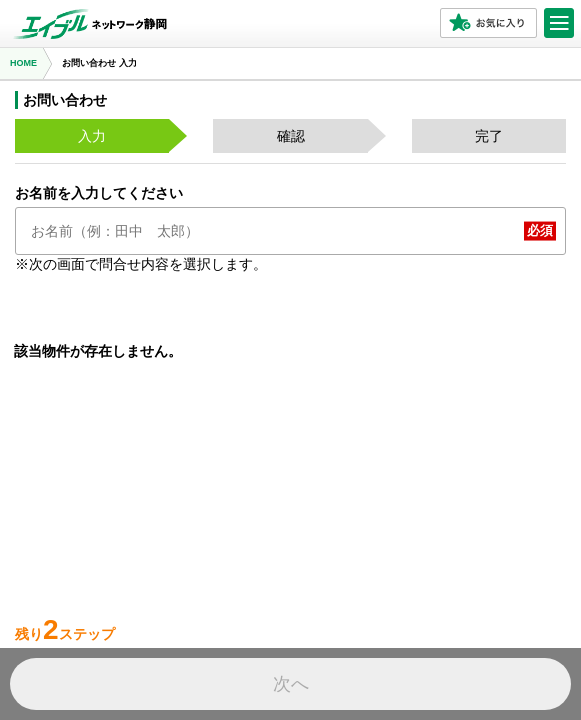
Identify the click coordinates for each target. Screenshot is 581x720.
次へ (291, 684)
